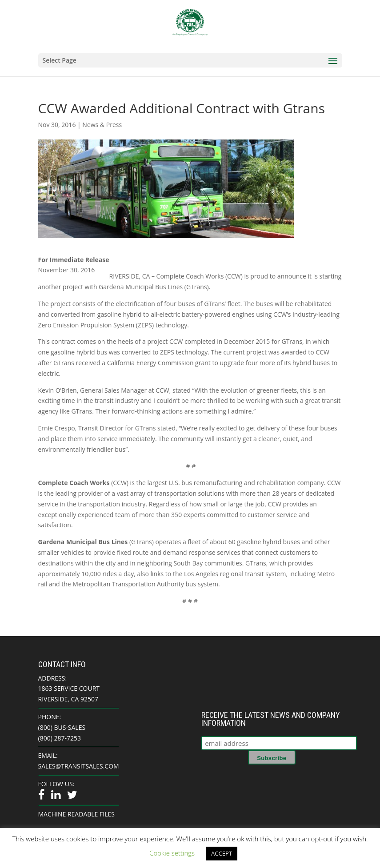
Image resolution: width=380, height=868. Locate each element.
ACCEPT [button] (222, 853)
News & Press (102, 125)
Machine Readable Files (76, 814)
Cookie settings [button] (172, 853)
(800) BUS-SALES (62, 727)
